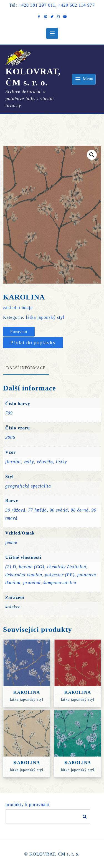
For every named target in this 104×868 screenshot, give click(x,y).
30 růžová (15, 510)
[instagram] (58, 16)
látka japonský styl (45, 317)
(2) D (11, 567)
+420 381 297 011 (37, 5)
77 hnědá (38, 510)
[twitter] (52, 16)
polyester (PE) (60, 575)
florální (13, 462)
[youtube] (65, 16)
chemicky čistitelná (67, 567)
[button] (92, 155)
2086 (10, 437)
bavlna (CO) (31, 567)
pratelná (32, 582)
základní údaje (18, 308)
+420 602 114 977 (76, 5)
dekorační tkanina (24, 575)
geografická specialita (28, 486)
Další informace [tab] (26, 368)
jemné (11, 542)
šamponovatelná (60, 582)
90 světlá (59, 510)
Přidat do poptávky (33, 342)
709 (9, 413)
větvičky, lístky (52, 462)
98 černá (80, 510)
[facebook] (39, 16)
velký (29, 462)
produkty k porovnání (28, 805)
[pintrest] (46, 16)
